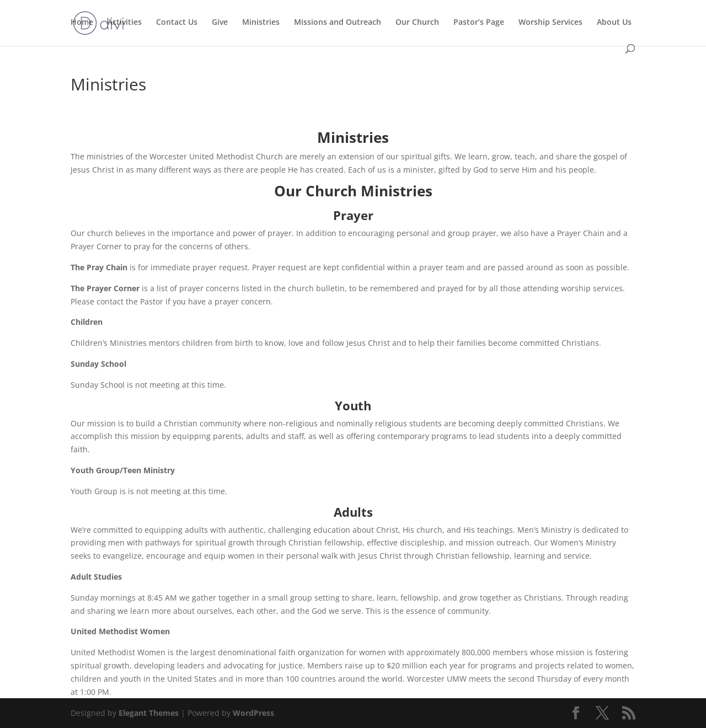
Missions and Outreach (338, 23)
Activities (125, 23)
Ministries (261, 23)
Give (220, 23)
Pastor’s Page (479, 23)
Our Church (417, 23)
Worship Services (550, 23)
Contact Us (177, 23)
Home (82, 23)
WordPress (253, 713)
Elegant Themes (149, 713)
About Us (614, 23)
